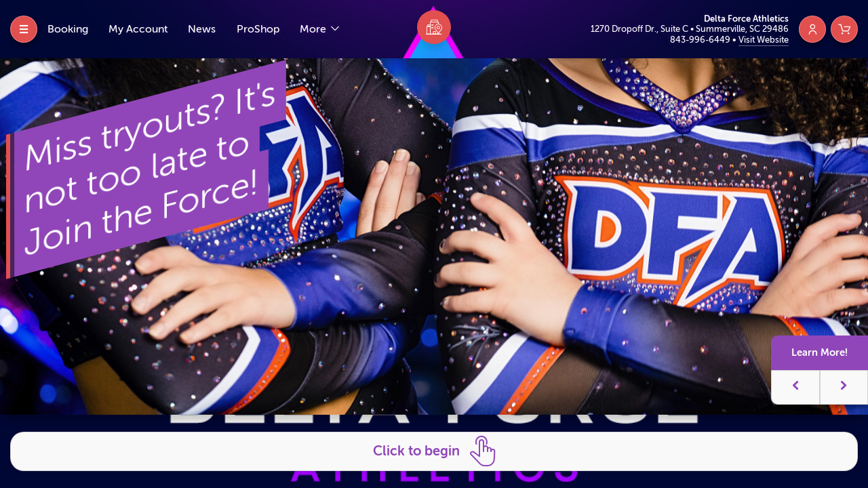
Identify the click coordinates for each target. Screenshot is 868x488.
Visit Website (764, 40)
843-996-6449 (701, 40)
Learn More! (820, 352)
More (314, 29)
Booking (68, 29)
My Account (138, 29)
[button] (795, 387)
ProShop (258, 29)
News (202, 29)
